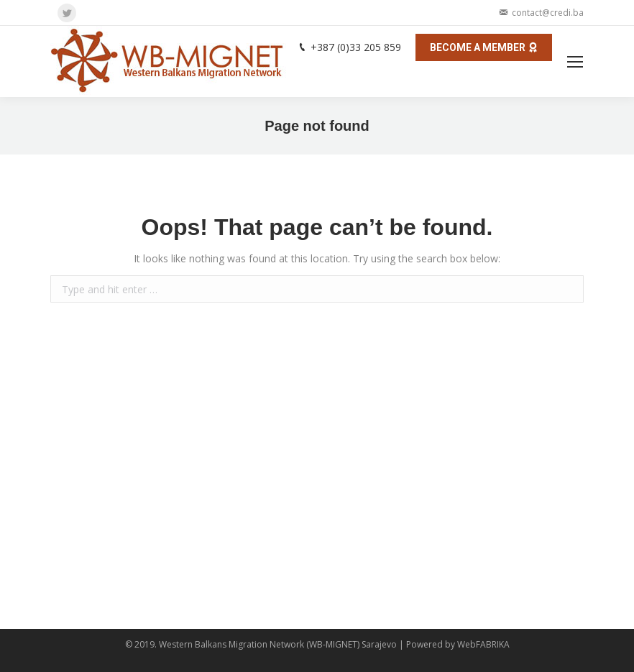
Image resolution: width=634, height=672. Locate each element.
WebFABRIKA (483, 644)
